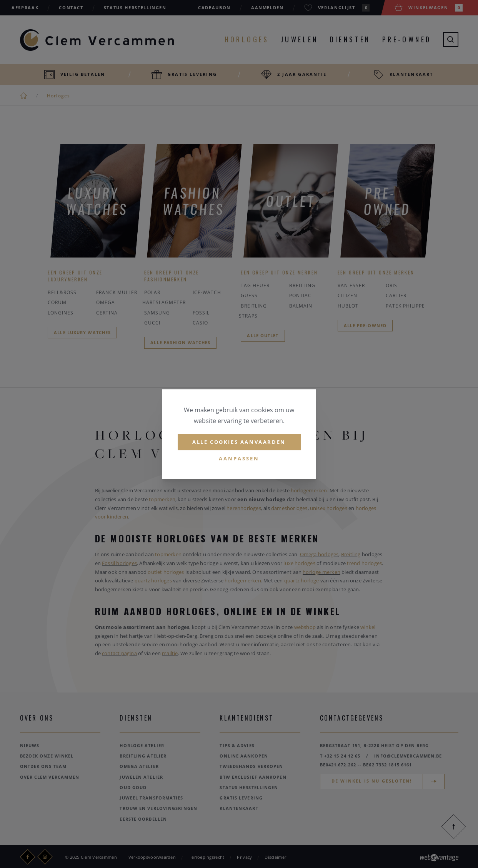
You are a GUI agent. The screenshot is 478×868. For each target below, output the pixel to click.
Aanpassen (239, 459)
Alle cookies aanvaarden (239, 442)
